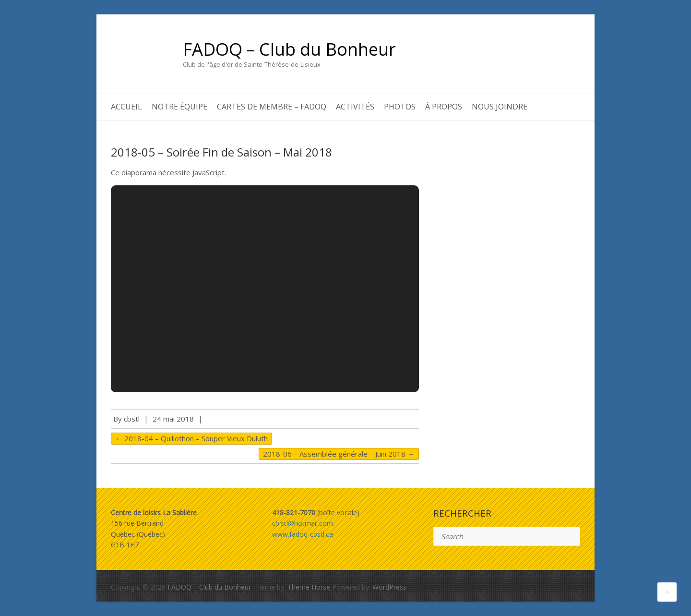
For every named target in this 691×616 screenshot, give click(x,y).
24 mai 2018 (173, 419)
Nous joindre (500, 107)
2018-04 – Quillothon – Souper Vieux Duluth (191, 438)
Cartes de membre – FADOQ (272, 107)
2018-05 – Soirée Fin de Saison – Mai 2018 (221, 152)
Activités (355, 107)
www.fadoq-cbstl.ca (303, 534)
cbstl (132, 419)
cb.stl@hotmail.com (303, 523)
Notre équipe (179, 107)
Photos (400, 107)
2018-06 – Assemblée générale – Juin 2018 (339, 454)
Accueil (126, 107)
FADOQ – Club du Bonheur (289, 49)
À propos (444, 107)
